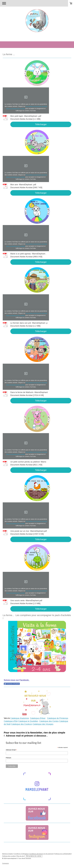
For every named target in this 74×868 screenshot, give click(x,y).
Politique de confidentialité (63, 854)
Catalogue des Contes (49, 721)
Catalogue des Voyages (43, 724)
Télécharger (41, 124)
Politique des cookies (9, 856)
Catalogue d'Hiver (38, 718)
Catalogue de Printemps (58, 718)
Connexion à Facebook (12, 684)
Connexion (5, 863)
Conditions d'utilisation (21, 854)
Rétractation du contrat (34, 856)
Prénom (8, 758)
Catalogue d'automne (20, 718)
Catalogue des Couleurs (22, 724)
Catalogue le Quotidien (28, 721)
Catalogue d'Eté (11, 721)
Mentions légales (8, 854)
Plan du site (20, 856)
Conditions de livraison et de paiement (41, 854)
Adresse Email (11, 750)
